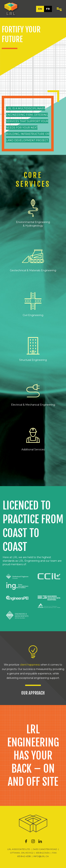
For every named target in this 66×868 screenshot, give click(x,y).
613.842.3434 (43, 853)
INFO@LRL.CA (41, 856)
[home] (10, 9)
